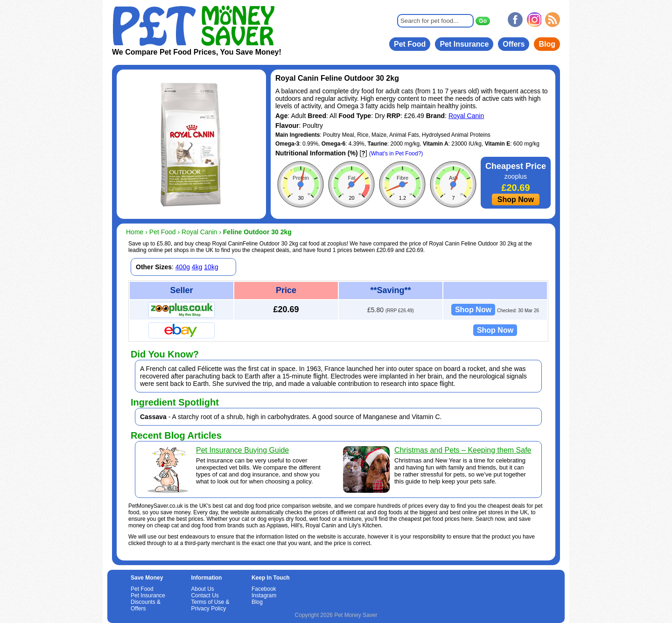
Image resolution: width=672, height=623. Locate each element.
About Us (202, 589)
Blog (547, 44)
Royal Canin (466, 116)
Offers (514, 44)
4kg (197, 267)
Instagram (264, 595)
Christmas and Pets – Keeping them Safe (463, 450)
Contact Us (205, 595)
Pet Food (410, 44)
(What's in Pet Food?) (396, 154)
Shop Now (516, 199)
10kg (211, 267)
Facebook (264, 589)
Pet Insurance (464, 44)
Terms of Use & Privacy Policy (210, 605)
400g (183, 267)
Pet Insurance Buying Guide (242, 450)
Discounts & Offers (146, 605)
